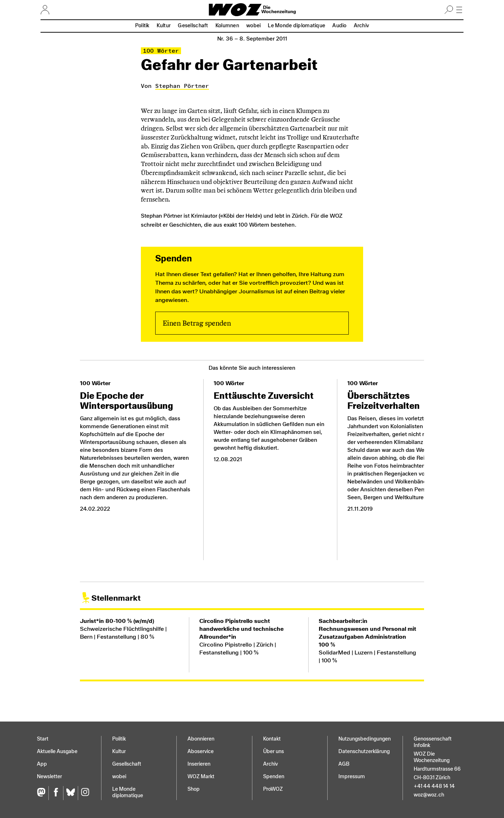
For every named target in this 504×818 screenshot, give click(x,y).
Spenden (274, 777)
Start (43, 739)
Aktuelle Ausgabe (57, 751)
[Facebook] (56, 793)
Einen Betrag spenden (197, 323)
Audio (339, 26)
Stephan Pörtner (182, 86)
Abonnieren (201, 739)
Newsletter (49, 777)
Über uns (274, 751)
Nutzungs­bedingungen (365, 739)
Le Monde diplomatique (296, 26)
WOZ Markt (201, 777)
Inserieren (199, 764)
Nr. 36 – (252, 39)
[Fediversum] (43, 793)
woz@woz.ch (429, 795)
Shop (194, 789)
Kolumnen (227, 26)
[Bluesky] (70, 793)
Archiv (362, 26)
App (42, 764)
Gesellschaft (193, 26)
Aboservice (201, 751)
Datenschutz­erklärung (364, 751)
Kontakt (272, 739)
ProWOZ (273, 789)
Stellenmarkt (116, 598)
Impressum (352, 777)
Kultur (164, 26)
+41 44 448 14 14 (434, 786)
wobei (253, 26)
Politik (142, 26)
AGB (344, 764)
